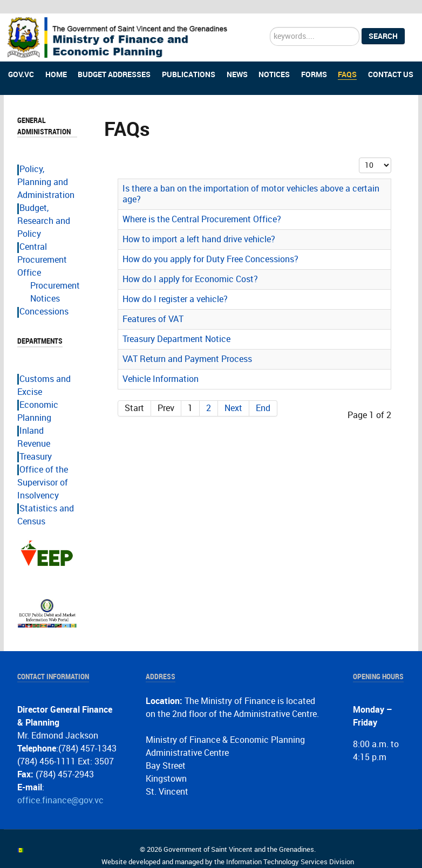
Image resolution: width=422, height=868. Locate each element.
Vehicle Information (161, 366)
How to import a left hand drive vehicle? (199, 226)
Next (233, 395)
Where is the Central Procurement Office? (202, 206)
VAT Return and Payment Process (187, 346)
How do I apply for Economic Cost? (190, 266)
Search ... (270, 14)
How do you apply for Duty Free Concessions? (210, 246)
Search (383, 23)
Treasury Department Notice (176, 326)
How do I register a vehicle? (175, 286)
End (263, 395)
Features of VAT (153, 306)
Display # (359, 145)
